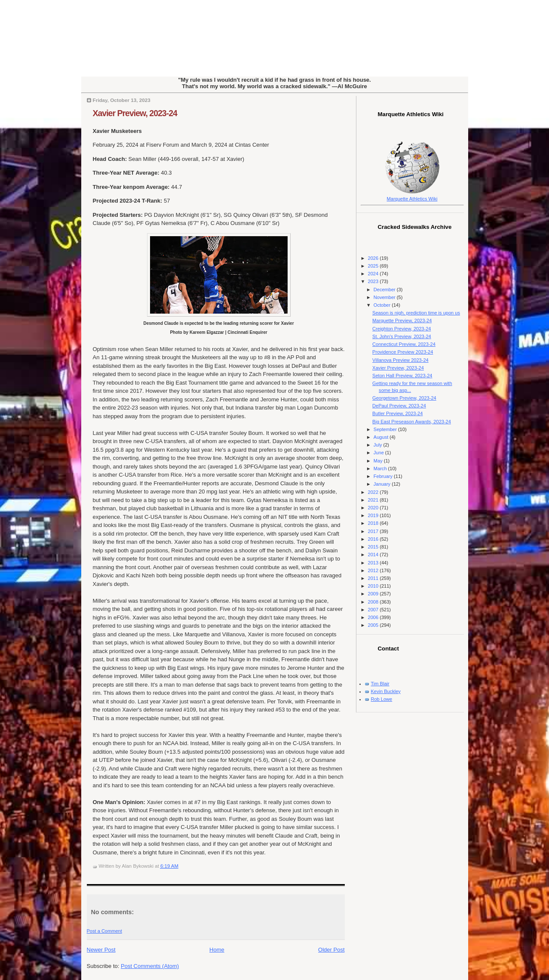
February (384, 476)
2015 (374, 547)
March (381, 468)
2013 (374, 563)
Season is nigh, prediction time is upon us (416, 313)
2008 (374, 602)
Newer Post (101, 950)
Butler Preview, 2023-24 (397, 413)
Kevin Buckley (386, 691)
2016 (374, 539)
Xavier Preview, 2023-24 (135, 113)
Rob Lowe (382, 699)
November (385, 297)
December (385, 290)
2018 (374, 523)
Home (217, 950)
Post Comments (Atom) (150, 966)
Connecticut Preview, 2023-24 (404, 344)
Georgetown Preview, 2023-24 (404, 398)
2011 (374, 578)
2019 (374, 515)
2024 (374, 274)
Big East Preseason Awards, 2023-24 (412, 422)
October (383, 305)
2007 (374, 610)
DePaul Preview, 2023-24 (399, 406)
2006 (374, 617)
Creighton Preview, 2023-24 (402, 329)
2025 (374, 266)
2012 (374, 570)
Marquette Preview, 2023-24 (402, 321)
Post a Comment (104, 931)
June (379, 453)
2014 (374, 555)
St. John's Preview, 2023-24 (402, 336)
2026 (374, 258)
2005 (374, 625)
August (382, 437)
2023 (374, 281)
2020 (374, 508)
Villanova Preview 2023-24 (400, 360)
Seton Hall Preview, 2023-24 (402, 376)
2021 (374, 500)
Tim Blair (380, 684)
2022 (374, 492)
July (379, 445)
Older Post (331, 950)
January (383, 484)
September (386, 429)
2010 (374, 586)
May (379, 461)
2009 (374, 594)
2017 (374, 531)
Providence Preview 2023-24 (403, 352)
